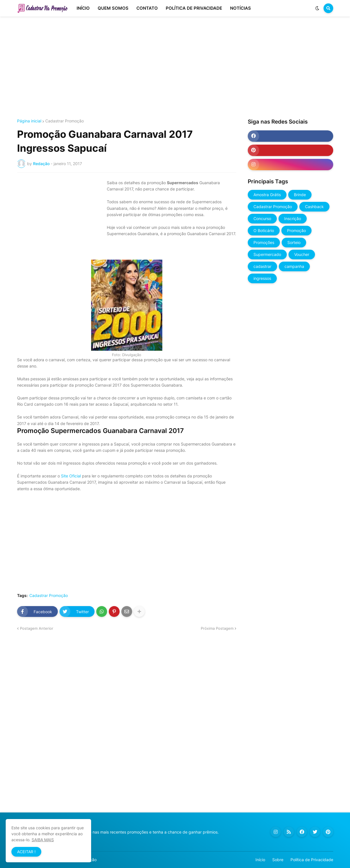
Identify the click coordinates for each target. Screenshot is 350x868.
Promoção (296, 230)
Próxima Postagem (217, 628)
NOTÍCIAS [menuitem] (241, 8)
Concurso (262, 218)
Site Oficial (71, 476)
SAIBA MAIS (43, 840)
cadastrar (262, 266)
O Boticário (264, 230)
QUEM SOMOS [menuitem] (113, 8)
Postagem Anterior (37, 628)
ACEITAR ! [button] (26, 852)
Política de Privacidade (312, 860)
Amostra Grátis (267, 195)
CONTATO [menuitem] (147, 8)
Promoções (264, 242)
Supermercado (267, 254)
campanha (294, 266)
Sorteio (294, 242)
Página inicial (29, 121)
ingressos (262, 278)
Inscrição (293, 218)
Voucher (302, 254)
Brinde (300, 195)
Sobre (278, 860)
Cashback (314, 207)
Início (260, 860)
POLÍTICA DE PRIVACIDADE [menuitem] (194, 8)
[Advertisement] (175, 68)
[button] (317, 8)
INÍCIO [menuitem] (83, 8)
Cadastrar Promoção (65, 121)
